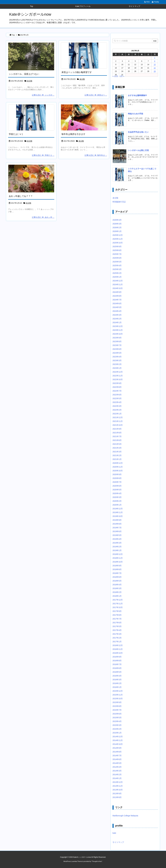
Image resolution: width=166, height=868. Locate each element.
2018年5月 (117, 581)
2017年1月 (117, 642)
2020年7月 (117, 482)
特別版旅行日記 (119, 202)
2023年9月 (117, 338)
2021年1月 (117, 459)
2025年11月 (118, 239)
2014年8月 (117, 752)
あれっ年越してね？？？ (21, 196)
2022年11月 (118, 376)
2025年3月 (117, 269)
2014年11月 (118, 740)
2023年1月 (117, 368)
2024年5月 (117, 307)
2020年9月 (117, 474)
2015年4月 (117, 721)
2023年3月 (117, 360)
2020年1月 (117, 505)
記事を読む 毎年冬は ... (96, 155)
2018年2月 (117, 592)
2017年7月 (117, 619)
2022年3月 (117, 406)
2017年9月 (117, 611)
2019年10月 (118, 516)
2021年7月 (117, 436)
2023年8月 (117, 341)
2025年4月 (117, 266)
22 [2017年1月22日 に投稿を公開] (155, 68)
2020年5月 (117, 490)
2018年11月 (118, 558)
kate (114, 833)
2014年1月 (117, 778)
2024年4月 (117, 311)
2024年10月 (118, 288)
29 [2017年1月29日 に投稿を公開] (155, 71)
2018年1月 (117, 596)
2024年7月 (117, 300)
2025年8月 (117, 250)
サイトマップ (118, 842)
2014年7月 (117, 756)
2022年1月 (117, 414)
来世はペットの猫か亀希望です (77, 72)
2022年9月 (117, 383)
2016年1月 (117, 687)
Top (13, 35)
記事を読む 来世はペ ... (96, 95)
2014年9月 (117, 748)
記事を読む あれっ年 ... (43, 217)
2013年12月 (118, 782)
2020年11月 (118, 467)
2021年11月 (118, 421)
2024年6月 (117, 303)
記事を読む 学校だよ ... (43, 155)
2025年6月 (117, 258)
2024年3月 (117, 315)
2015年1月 (117, 733)
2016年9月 (117, 657)
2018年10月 (118, 562)
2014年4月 (117, 767)
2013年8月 (117, 797)
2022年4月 (117, 402)
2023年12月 (118, 326)
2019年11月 (118, 512)
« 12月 (115, 76)
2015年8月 (117, 706)
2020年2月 (117, 501)
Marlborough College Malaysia (125, 816)
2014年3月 (117, 771)
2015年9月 (117, 702)
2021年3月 (117, 452)
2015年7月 (117, 710)
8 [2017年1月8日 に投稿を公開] (155, 61)
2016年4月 (117, 676)
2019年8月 (117, 524)
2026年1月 (117, 231)
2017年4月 (117, 630)
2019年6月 (117, 531)
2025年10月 (118, 243)
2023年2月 (117, 364)
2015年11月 (118, 695)
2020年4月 (117, 493)
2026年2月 (117, 228)
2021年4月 (117, 448)
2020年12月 (118, 463)
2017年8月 (117, 615)
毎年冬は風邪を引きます (73, 134)
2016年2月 (117, 683)
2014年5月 (117, 763)
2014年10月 (118, 744)
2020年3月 (117, 497)
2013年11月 (118, 786)
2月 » (122, 76)
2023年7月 (117, 345)
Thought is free (97, 861)
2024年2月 (117, 319)
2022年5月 (117, 398)
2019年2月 (117, 547)
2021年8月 (117, 433)
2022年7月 (117, 391)
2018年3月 (117, 588)
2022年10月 (118, 379)
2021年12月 (118, 417)
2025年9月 (117, 247)
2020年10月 (118, 471)
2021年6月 (117, 440)
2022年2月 (117, 410)
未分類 (30, 81)
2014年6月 (117, 759)
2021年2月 (117, 455)
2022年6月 (117, 395)
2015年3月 (117, 725)
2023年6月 (117, 349)
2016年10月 (118, 653)
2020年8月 (117, 478)
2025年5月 (117, 262)
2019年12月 (118, 509)
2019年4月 (117, 539)
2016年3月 (117, 680)
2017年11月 (118, 604)
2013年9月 (117, 794)
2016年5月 (117, 672)
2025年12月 (118, 235)
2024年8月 (117, 296)
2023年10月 (118, 334)
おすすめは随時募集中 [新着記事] (137, 95)
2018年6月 (117, 577)
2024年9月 (117, 292)
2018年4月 (117, 585)
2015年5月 (117, 718)
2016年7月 (117, 664)
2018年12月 (118, 554)
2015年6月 (117, 714)
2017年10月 (118, 607)
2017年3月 (117, 634)
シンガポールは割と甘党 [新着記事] (138, 150)
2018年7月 (117, 573)
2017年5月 (117, 626)
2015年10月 (118, 699)
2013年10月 (118, 790)
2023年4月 (117, 357)
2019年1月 (117, 550)
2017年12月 (118, 600)
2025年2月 (117, 273)
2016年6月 (117, 668)
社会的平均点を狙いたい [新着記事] (138, 132)
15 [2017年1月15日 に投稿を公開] (155, 65)
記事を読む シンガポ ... (43, 95)
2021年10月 (118, 425)
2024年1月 (117, 322)
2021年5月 (117, 444)
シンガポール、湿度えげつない (24, 74)
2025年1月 (117, 277)
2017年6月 (117, 623)
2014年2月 (117, 775)
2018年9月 (117, 566)
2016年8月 (117, 661)
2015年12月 (118, 691)
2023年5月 (117, 353)
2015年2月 (117, 729)
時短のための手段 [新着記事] (136, 114)
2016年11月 (118, 649)
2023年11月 (118, 330)
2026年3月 (117, 224)
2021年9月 (117, 429)
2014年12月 (118, 737)
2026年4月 (117, 220)
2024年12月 (118, 281)
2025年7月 (117, 254)
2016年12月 (118, 645)
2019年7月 (117, 528)
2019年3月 (117, 543)
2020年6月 (117, 486)
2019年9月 (117, 520)
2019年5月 (117, 535)
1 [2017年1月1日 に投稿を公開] (155, 58)
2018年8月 (117, 569)
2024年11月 (118, 284)
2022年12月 (118, 372)
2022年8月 (117, 387)
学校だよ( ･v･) (16, 134)
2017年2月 (117, 638)
